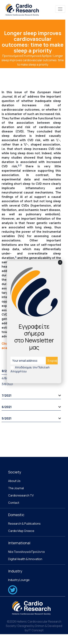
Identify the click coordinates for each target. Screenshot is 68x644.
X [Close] (60, 262)
